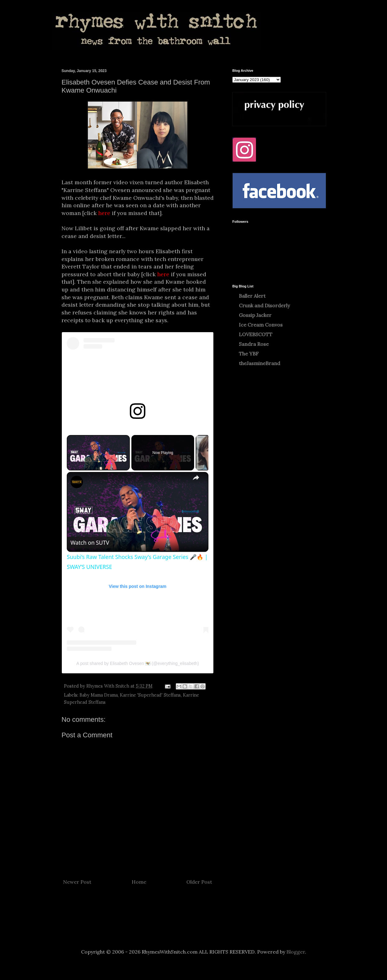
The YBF (249, 354)
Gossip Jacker (255, 315)
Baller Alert (252, 296)
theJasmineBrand (260, 363)
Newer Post (77, 882)
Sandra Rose (254, 344)
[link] (77, 482)
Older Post (199, 882)
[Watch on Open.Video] (90, 543)
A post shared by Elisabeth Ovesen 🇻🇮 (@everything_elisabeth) (138, 663)
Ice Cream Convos (261, 325)
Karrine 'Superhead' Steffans (150, 695)
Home (139, 882)
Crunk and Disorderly (264, 305)
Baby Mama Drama (99, 695)
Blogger (296, 952)
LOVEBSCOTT (256, 334)
